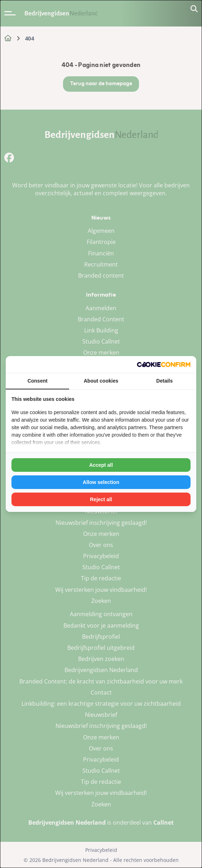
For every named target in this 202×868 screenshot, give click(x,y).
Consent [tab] (38, 381)
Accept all (101, 465)
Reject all (101, 499)
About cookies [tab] (101, 381)
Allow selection (101, 482)
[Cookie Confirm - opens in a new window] (164, 365)
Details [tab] (164, 381)
